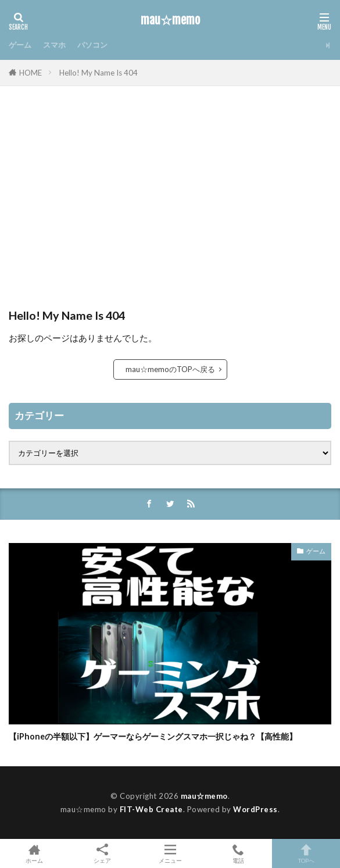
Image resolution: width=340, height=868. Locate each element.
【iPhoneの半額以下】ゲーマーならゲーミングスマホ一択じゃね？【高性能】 (153, 736)
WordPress (255, 809)
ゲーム (20, 45)
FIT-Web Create (151, 809)
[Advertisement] (170, 202)
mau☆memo (170, 20)
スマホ (54, 45)
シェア (102, 854)
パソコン (92, 45)
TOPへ (306, 853)
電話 (238, 853)
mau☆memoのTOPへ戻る (170, 369)
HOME (31, 73)
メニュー (170, 853)
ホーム (34, 853)
